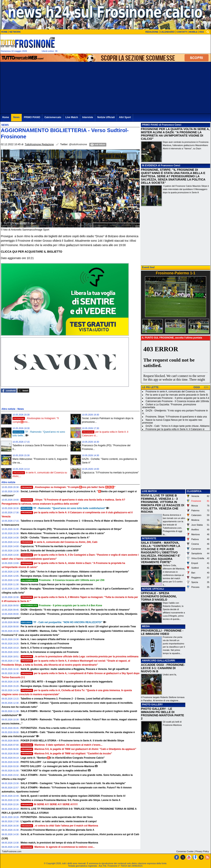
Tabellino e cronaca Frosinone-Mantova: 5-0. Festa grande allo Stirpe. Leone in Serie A (71, 800)
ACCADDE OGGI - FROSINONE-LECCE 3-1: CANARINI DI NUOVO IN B (163, 668)
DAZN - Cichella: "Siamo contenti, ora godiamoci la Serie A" (55, 538)
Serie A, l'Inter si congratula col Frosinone (45, 644)
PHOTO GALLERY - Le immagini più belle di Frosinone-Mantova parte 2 (62, 762)
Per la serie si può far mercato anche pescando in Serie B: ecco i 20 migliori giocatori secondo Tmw (78, 627)
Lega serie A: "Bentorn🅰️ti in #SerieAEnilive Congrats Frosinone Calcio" (63, 758)
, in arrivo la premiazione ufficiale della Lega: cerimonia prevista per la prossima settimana (80, 657)
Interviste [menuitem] (88, 117)
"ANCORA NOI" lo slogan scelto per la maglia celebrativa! (54, 771)
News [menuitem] (16, 117)
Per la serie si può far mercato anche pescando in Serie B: (177, 395)
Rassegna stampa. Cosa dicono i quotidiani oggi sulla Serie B (56, 576)
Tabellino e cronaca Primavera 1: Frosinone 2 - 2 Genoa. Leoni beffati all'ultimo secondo (71, 699)
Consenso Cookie (185, 851)
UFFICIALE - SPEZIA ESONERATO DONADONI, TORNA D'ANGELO (159, 596)
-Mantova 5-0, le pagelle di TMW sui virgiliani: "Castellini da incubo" (66, 754)
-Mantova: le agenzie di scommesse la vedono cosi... (58, 847)
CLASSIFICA (194, 491)
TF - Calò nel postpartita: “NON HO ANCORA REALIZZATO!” (62, 622)
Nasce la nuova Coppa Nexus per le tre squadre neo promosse (57, 584)
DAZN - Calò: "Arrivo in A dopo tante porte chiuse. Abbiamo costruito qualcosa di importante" (75, 572)
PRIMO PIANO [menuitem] (32, 117)
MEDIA (146, 626)
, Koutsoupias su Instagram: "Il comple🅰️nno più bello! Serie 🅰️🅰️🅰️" (68, 487)
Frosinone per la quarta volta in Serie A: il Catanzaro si (175, 429)
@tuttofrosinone (78, 144)
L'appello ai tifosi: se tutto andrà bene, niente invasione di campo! (59, 821)
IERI (206, 387)
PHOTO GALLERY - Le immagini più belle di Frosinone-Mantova (57, 766)
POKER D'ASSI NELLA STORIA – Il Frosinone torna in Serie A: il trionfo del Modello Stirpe (72, 741)
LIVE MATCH (149, 491)
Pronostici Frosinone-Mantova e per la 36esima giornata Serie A (58, 830)
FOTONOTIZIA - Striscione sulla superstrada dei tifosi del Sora (57, 817)
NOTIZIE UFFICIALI (153, 589)
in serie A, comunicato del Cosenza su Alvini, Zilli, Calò (59, 542)
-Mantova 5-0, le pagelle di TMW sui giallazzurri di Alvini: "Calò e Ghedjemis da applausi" (78, 749)
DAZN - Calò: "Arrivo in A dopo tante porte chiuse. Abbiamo (177, 426)
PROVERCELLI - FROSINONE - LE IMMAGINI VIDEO (162, 632)
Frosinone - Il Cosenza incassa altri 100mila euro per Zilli (63, 580)
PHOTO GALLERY (152, 705)
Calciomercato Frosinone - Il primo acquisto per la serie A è (177, 398)
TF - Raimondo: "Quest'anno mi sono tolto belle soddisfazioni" (63, 508)
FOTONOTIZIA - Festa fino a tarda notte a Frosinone (51, 728)
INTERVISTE (149, 538)
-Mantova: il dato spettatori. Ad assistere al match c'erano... (62, 745)
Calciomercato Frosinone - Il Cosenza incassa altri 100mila (177, 401)
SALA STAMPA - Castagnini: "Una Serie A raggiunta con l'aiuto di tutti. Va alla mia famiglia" (73, 783)
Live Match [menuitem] (72, 117)
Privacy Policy (202, 851)
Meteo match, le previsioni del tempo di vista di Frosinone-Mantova (59, 843)
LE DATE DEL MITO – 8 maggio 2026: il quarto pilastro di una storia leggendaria (67, 682)
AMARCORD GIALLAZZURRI (158, 661)
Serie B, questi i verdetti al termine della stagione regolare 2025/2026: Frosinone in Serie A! (73, 796)
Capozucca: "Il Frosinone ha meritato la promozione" (110, 473)
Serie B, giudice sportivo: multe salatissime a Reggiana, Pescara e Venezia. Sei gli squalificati (75, 669)
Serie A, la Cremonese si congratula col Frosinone (50, 652)
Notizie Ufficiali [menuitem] (106, 117)
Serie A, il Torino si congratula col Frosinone (46, 648)
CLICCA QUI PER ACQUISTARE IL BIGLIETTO (31, 252)
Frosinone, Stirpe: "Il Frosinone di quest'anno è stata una (176, 417)
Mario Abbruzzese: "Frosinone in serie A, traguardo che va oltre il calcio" (63, 533)
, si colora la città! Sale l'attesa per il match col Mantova (59, 826)
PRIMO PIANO (150, 125)
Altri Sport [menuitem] (125, 117)
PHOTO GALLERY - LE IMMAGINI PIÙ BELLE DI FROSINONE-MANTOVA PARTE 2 (163, 714)
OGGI (197, 387)
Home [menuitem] (6, 117)
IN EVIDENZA (150, 165)
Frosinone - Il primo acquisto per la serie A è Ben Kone (61, 605)
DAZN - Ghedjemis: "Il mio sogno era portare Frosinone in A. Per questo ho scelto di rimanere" (75, 610)
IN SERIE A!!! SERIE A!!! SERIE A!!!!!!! (49, 804)
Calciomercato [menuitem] (53, 117)
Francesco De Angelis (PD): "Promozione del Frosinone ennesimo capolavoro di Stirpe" (71, 529)
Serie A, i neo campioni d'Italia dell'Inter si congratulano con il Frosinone (63, 639)
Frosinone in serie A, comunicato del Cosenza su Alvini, (175, 392)
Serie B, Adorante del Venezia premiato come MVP (50, 551)
